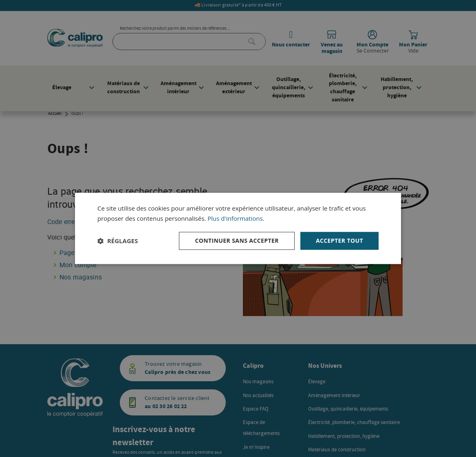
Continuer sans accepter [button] (237, 241)
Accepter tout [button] (339, 241)
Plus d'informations (235, 218)
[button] (118, 241)
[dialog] (238, 228)
